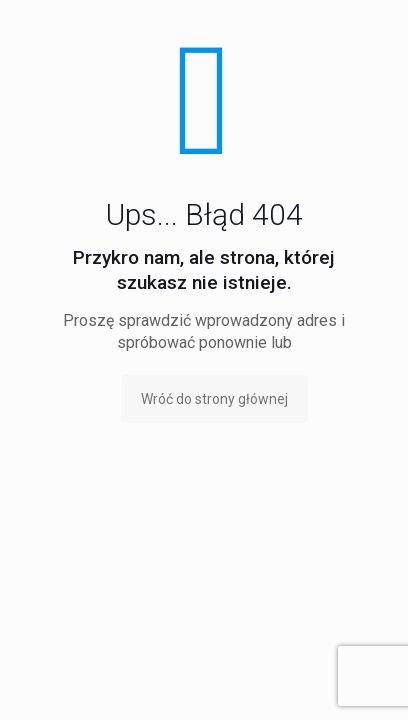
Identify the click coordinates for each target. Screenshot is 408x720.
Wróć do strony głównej (214, 399)
